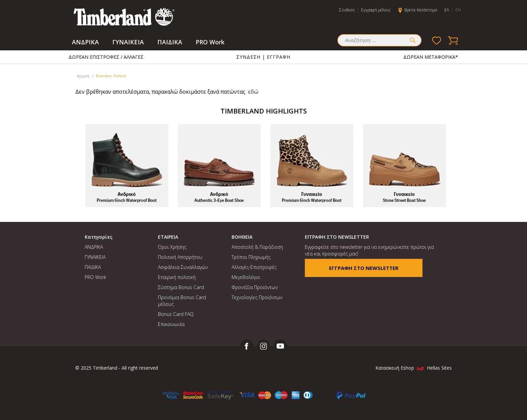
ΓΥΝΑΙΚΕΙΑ (128, 42)
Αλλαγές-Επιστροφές (254, 267)
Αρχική (83, 76)
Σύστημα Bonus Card (181, 287)
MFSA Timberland (124, 17)
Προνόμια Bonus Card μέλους (182, 301)
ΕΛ (447, 10)
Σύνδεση (347, 10)
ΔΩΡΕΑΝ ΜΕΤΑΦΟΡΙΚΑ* (431, 57)
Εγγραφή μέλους (376, 10)
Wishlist (437, 40)
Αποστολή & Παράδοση (257, 247)
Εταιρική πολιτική (177, 277)
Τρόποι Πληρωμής (251, 257)
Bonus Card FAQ (176, 314)
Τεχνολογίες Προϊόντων (257, 297)
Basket (453, 40)
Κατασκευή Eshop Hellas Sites (414, 368)
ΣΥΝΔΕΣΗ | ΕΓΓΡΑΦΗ (263, 57)
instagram (263, 346)
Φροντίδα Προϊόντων (255, 287)
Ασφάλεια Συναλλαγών (183, 267)
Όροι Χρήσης (172, 247)
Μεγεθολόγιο (246, 277)
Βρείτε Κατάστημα (421, 10)
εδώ (253, 92)
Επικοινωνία (171, 324)
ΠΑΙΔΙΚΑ (170, 42)
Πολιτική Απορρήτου (180, 257)
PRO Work (210, 42)
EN (458, 10)
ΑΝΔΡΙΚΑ (85, 42)
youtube (280, 346)
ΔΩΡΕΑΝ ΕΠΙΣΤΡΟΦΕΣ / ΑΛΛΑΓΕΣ (106, 57)
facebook (247, 346)
